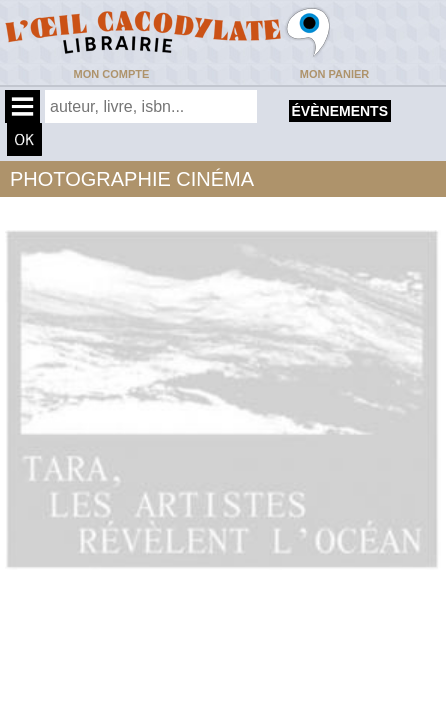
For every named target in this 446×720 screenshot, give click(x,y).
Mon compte (112, 74)
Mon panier (334, 74)
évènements (340, 111)
